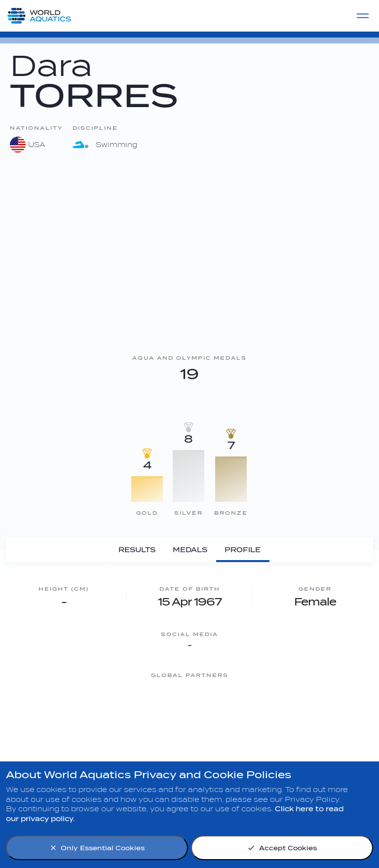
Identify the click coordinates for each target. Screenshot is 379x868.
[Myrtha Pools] (71, 712)
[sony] (308, 712)
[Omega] (229, 712)
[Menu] (363, 16)
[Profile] (243, 550)
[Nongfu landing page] (150, 712)
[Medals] (190, 550)
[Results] (137, 550)
